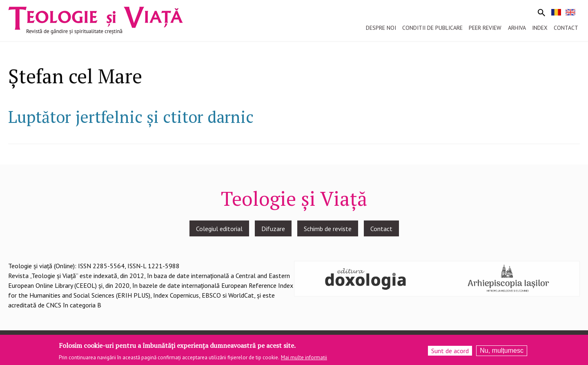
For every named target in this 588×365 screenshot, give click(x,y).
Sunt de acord (450, 351)
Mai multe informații (304, 358)
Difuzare (273, 229)
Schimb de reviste (328, 229)
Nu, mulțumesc (502, 351)
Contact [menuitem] (566, 28)
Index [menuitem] (540, 28)
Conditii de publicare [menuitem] (432, 28)
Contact (381, 229)
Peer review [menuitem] (485, 28)
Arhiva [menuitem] (517, 28)
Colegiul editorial (219, 229)
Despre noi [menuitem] (381, 28)
